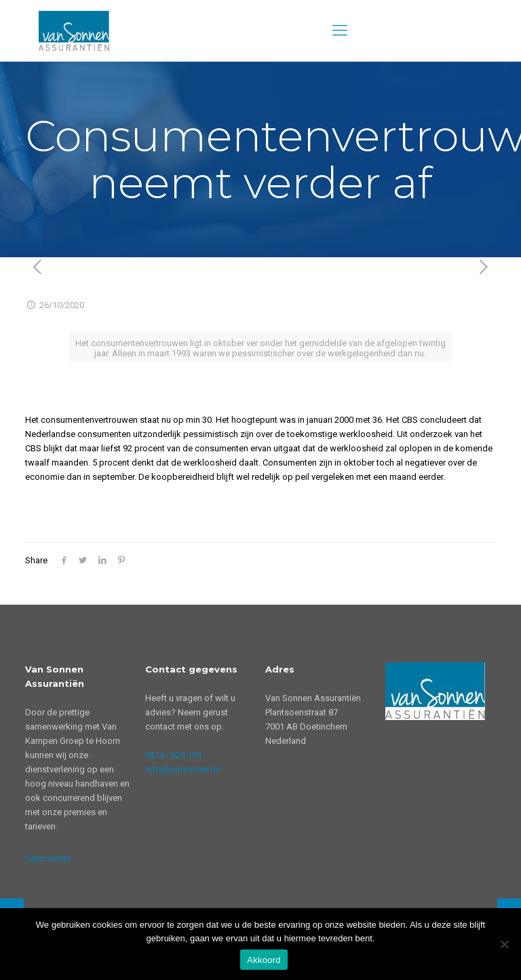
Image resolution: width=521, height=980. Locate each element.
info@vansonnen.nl (183, 769)
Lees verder (48, 858)
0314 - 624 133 (173, 755)
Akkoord (264, 960)
